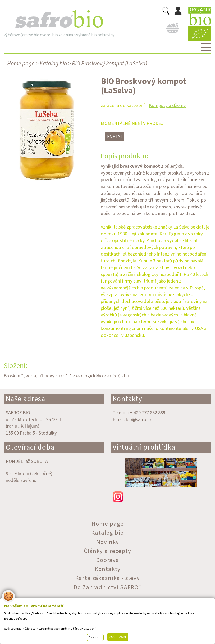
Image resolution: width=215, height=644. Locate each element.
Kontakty (128, 399)
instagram (161, 497)
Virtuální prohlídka (144, 447)
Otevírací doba (30, 447)
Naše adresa (26, 399)
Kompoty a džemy (167, 105)
